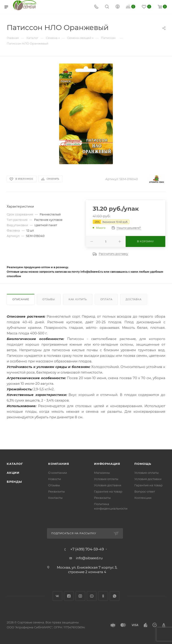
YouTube (92, 596)
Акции (13, 473)
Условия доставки (108, 485)
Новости (55, 479)
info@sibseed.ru (89, 558)
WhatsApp (115, 596)
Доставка (133, 299)
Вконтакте (57, 596)
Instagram (80, 596)
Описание (21, 299)
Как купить (78, 299)
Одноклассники (103, 596)
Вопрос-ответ (145, 491)
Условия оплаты (106, 479)
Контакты (55, 498)
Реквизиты (56, 491)
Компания (59, 464)
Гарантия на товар (108, 491)
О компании (58, 473)
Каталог (15, 464)
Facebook (69, 596)
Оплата (106, 299)
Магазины (102, 473)
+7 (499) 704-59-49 (87, 549)
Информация (107, 464)
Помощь (143, 464)
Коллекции (143, 498)
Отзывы (49, 299)
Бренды (14, 482)
